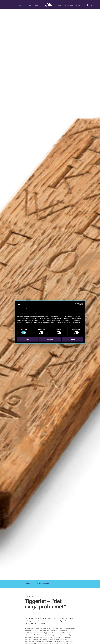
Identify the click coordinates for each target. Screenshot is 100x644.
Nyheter (29, 5)
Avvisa (28, 339)
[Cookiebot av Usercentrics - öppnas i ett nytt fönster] (77, 304)
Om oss (60, 5)
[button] (88, 5)
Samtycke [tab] (27, 309)
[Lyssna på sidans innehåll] (91, 5)
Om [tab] (73, 309)
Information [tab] (50, 309)
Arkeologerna (49, 5)
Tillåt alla (72, 339)
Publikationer (69, 5)
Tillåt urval (50, 339)
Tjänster (78, 5)
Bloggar (22, 5)
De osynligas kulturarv (43, 584)
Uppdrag (37, 5)
